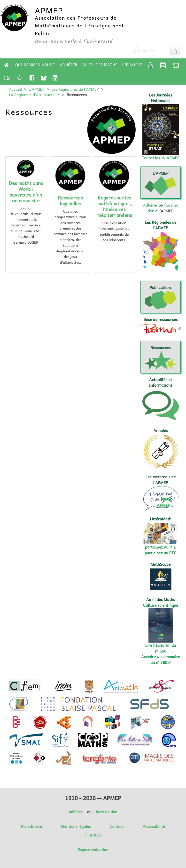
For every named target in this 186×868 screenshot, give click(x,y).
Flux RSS (93, 835)
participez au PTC (161, 553)
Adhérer (69, 65)
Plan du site (31, 826)
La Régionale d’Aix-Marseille (34, 95)
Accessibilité (154, 826)
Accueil (15, 89)
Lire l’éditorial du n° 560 (161, 648)
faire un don (106, 812)
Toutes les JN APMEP (161, 158)
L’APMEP (36, 89)
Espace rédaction (93, 850)
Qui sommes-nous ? (35, 65)
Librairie (132, 65)
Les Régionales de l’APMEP (75, 89)
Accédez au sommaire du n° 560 (161, 659)
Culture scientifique (161, 605)
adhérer (76, 812)
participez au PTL (161, 547)
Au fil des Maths (100, 65)
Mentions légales (76, 826)
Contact (117, 826)
